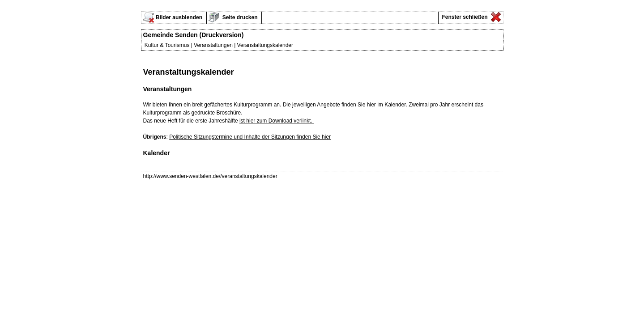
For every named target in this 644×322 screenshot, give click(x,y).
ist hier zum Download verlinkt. (277, 121)
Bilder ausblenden (179, 17)
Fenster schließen (464, 17)
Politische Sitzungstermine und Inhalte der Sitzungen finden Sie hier (250, 137)
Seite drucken (239, 17)
